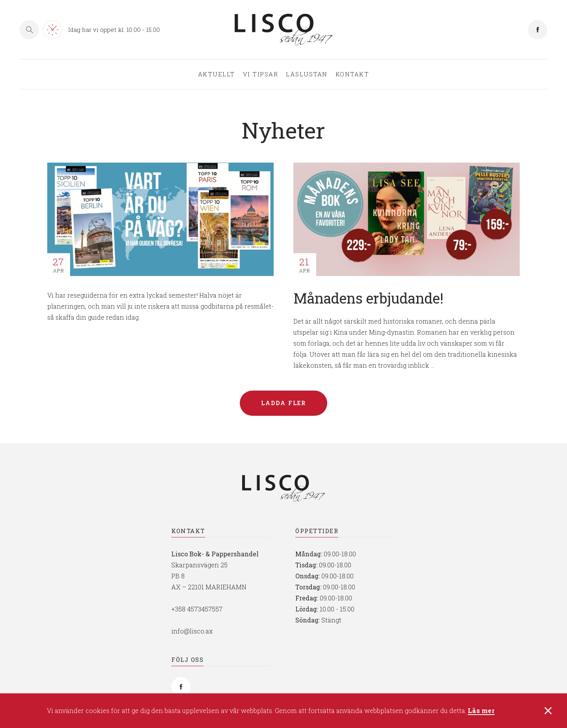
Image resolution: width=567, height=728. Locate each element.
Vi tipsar (261, 74)
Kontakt (352, 74)
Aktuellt (217, 74)
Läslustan (307, 74)
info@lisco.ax (192, 631)
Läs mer (481, 712)
